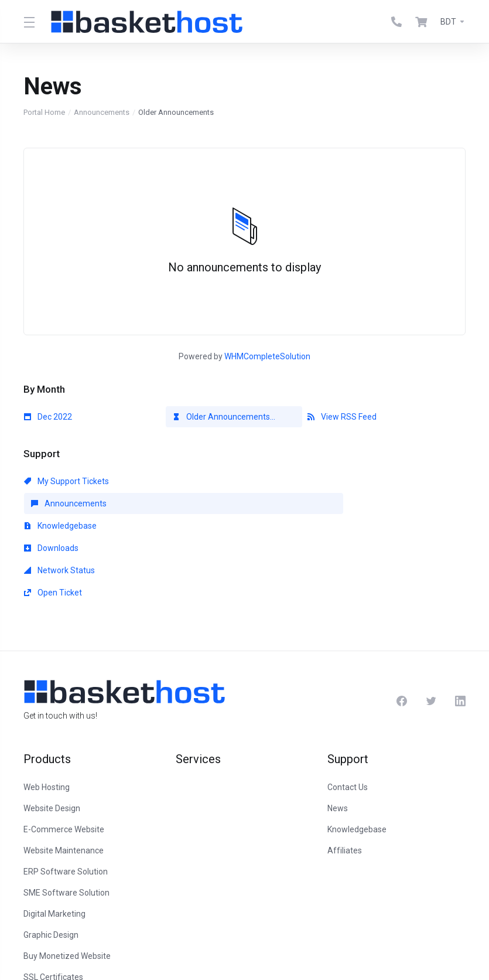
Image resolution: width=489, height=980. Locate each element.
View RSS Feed (342, 417)
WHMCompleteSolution (267, 356)
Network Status (201, 503)
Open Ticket (336, 503)
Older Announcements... (224, 417)
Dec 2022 (48, 417)
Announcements (102, 112)
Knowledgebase (344, 481)
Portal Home (44, 112)
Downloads (51, 503)
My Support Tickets (66, 481)
